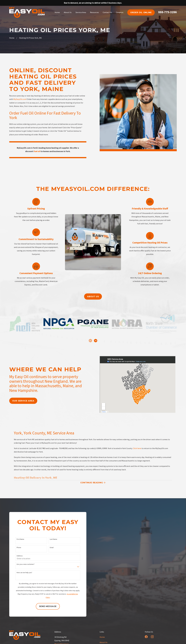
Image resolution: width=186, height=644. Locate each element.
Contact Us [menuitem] (107, 12)
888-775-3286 (167, 12)
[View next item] (96, 341)
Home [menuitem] (57, 12)
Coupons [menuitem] (120, 12)
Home (102, 637)
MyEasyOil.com (20, 99)
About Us (103, 642)
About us (93, 297)
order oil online (141, 12)
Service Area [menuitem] (81, 12)
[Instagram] (152, 637)
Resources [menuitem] (94, 12)
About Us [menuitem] (68, 12)
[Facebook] (146, 637)
